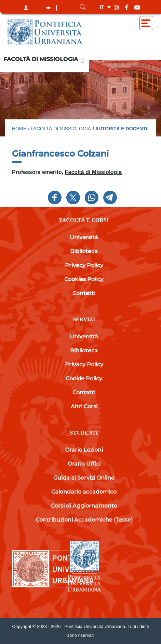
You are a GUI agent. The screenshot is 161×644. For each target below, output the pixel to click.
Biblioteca (84, 251)
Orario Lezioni (84, 450)
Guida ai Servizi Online (84, 478)
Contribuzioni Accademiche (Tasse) (84, 520)
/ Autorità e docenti (120, 129)
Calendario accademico (84, 492)
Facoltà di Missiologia (41, 59)
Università (84, 237)
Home (19, 129)
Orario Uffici (84, 464)
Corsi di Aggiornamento (84, 506)
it (102, 7)
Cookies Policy (84, 279)
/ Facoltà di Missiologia (59, 129)
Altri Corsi (84, 406)
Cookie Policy (84, 378)
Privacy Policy (84, 265)
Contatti (84, 293)
